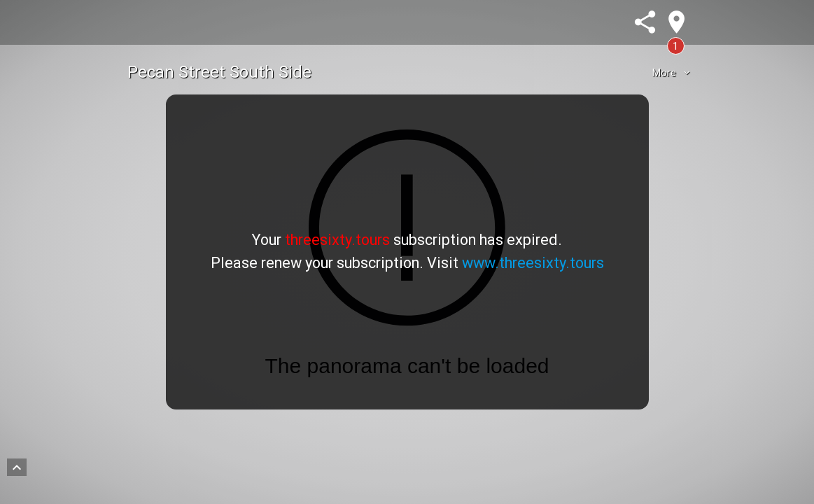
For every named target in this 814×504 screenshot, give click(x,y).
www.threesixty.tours (533, 263)
